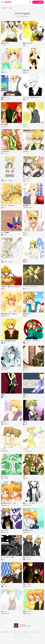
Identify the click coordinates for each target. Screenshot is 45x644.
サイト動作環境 (5, 632)
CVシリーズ (17, 634)
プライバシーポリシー (33, 632)
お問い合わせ (41, 632)
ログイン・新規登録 (38, 2)
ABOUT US (28, 634)
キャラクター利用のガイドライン (16, 632)
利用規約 (25, 632)
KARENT (23, 634)
